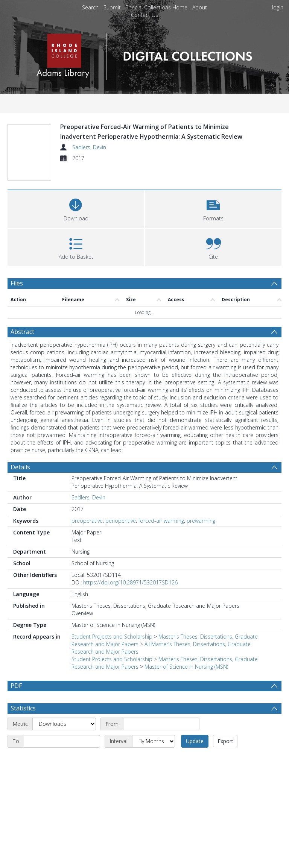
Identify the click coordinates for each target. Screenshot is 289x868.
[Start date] (161, 707)
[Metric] (64, 707)
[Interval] (154, 725)
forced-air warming (161, 504)
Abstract (22, 315)
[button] (213, 192)
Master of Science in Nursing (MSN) (186, 650)
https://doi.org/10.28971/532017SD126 (130, 566)
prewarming (201, 504)
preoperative (87, 504)
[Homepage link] (144, 54)
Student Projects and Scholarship (112, 620)
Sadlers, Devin (89, 147)
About (200, 7)
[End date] (62, 725)
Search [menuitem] (90, 7)
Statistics (23, 692)
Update (195, 725)
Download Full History (251, 861)
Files (17, 267)
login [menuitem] (278, 7)
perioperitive (121, 504)
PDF (16, 669)
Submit (112, 7)
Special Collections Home (156, 7)
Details (20, 451)
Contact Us (144, 15)
